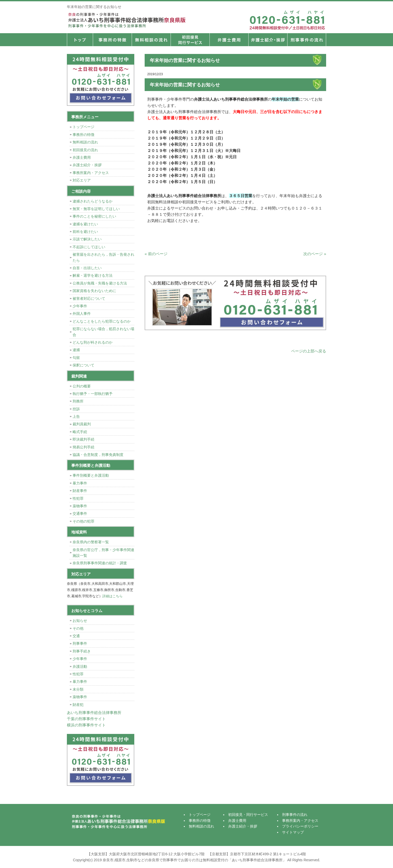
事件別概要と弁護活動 (91, 475)
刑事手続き (82, 651)
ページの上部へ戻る (309, 351)
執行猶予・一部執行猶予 (93, 394)
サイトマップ (293, 832)
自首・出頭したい (87, 268)
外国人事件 (82, 314)
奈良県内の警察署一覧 (91, 542)
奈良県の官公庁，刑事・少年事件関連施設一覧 (103, 553)
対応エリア (82, 180)
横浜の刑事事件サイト (86, 725)
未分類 (78, 689)
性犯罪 (78, 498)
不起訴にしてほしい (89, 247)
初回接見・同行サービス (190, 40)
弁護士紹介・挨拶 (268, 40)
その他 (78, 628)
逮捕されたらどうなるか (93, 201)
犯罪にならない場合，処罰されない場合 (103, 332)
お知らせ (80, 621)
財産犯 (78, 705)
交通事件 (80, 513)
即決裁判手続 (83, 439)
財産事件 (80, 491)
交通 (76, 636)
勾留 (76, 358)
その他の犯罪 (83, 521)
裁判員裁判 (82, 424)
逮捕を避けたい (85, 224)
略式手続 (80, 432)
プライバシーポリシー (300, 826)
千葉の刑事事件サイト (86, 719)
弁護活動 (80, 666)
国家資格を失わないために (94, 291)
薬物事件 (80, 506)
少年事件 (80, 306)
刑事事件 (80, 643)
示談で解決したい (87, 239)
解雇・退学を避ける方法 (93, 275)
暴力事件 (80, 483)
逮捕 (76, 350)
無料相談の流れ (151, 40)
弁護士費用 (229, 40)
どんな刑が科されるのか (93, 342)
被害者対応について (89, 298)
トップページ (80, 40)
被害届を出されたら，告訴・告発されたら (103, 257)
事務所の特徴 (112, 40)
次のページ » (315, 254)
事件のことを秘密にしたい (94, 216)
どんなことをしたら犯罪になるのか (102, 321)
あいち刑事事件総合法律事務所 (94, 713)
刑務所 (78, 401)
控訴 (76, 409)
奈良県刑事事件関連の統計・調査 (100, 563)
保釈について (83, 365)
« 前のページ (156, 254)
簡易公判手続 (83, 447)
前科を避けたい (85, 232)
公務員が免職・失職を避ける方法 (100, 283)
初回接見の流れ (85, 150)
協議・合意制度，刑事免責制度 (98, 455)
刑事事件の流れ (307, 40)
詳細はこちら (113, 596)
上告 (76, 416)
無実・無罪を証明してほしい (96, 209)
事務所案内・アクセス (91, 173)
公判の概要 (82, 386)
